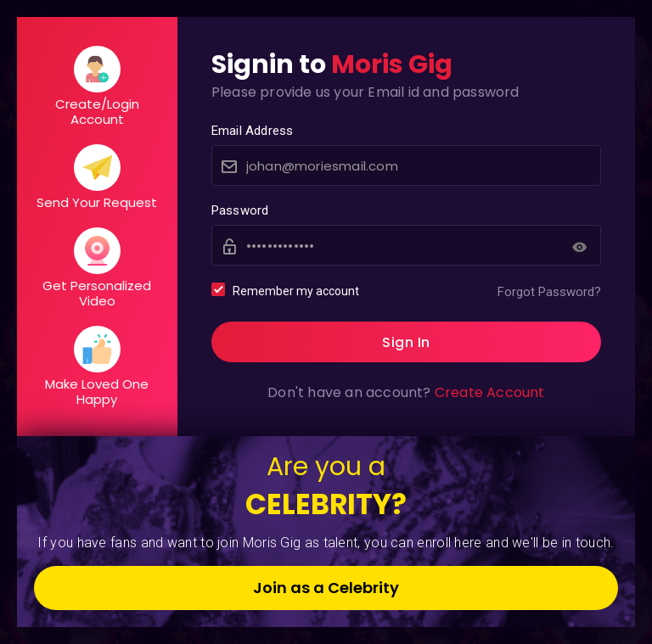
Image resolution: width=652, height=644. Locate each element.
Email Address (253, 131)
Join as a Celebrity (326, 588)
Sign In (406, 342)
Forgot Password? (549, 292)
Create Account (490, 392)
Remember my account (285, 290)
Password (240, 210)
